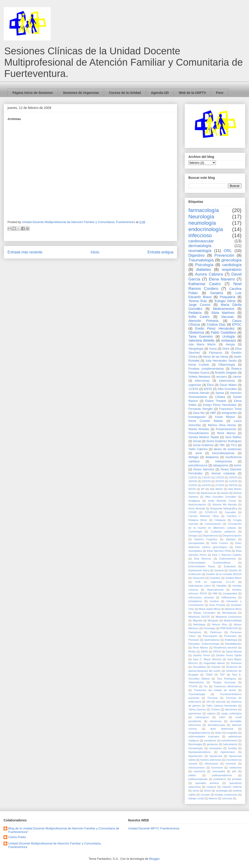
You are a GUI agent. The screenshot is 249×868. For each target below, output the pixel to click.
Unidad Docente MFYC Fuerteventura (154, 828)
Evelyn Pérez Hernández (220, 405)
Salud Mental (234, 652)
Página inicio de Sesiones (33, 93)
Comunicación (213, 524)
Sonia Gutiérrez (203, 445)
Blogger (154, 859)
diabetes (204, 270)
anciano (222, 377)
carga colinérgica (231, 713)
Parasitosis (195, 632)
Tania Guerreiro (201, 336)
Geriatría (217, 293)
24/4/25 (206, 485)
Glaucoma (199, 578)
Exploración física (199, 570)
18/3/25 (193, 481)
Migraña (197, 620)
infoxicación (211, 764)
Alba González (227, 389)
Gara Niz (199, 413)
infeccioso (200, 235)
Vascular (221, 702)
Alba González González (221, 497)
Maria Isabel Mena (210, 609)
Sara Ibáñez (233, 437)
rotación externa (232, 787)
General (219, 570)
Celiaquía (220, 520)
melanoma (235, 768)
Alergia (230, 344)
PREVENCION (229, 628)
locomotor (217, 768)
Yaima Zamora (197, 709)
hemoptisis (216, 748)
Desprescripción (232, 536)
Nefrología (199, 624)
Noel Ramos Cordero (215, 286)
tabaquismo (221, 465)
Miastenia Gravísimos (229, 617)
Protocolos (230, 636)
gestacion (213, 744)
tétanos (213, 798)
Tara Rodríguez (226, 679)
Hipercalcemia (215, 590)
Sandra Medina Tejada (204, 437)
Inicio (95, 252)
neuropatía (219, 771)
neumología (202, 223)
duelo (218, 733)
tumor (238, 465)
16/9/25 (233, 477)
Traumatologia (197, 694)
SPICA (217, 652)
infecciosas (202, 381)
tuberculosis (227, 381)
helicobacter (230, 744)
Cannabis (230, 512)
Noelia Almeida (199, 429)
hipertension (228, 752)
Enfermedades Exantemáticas (209, 563)
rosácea (211, 787)
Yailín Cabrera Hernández (222, 706)
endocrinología (206, 229)
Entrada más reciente (25, 252)
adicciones (231, 709)
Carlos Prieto (17, 837)
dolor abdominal (222, 729)
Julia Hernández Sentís (221, 361)
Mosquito (213, 620)
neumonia (199, 771)
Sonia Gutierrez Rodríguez (224, 441)
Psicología (204, 265)
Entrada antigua (160, 252)
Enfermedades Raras (202, 566)
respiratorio (232, 270)
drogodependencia (199, 733)
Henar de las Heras (216, 357)
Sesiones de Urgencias (81, 93)
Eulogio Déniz (225, 301)
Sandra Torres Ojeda (229, 655)
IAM (215, 593)
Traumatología (201, 260)
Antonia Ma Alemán (225, 504)
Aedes (225, 493)
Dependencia (210, 536)
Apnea (220, 393)
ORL (228, 251)
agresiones (195, 713)
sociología (222, 791)
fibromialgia (195, 744)
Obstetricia (196, 332)
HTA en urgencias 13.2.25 (215, 582)
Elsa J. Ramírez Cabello (227, 555)
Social (197, 441)
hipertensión (196, 756)
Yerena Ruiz (198, 301)
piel (234, 771)
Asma (213, 349)
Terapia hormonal (224, 682)
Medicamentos (224, 309)
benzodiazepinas (224, 453)
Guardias (215, 578)
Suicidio (216, 667)
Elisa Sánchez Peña (219, 551)
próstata (237, 779)
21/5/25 (233, 481)
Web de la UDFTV (192, 93)
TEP (222, 675)
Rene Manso (200, 648)
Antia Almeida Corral (222, 501)
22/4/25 (193, 485)
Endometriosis (228, 559)
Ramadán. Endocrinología (204, 644)
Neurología (201, 217)
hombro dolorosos (211, 760)
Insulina (214, 601)
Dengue (193, 536)
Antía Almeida (197, 508)
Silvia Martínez (223, 313)
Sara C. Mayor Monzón (207, 659)
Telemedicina (196, 682)
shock (207, 791)
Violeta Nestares (199, 377)
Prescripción (210, 636)
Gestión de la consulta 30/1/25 (224, 574)
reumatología (200, 251)
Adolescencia (209, 493)
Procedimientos (199, 433)
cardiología (232, 265)
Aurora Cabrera (209, 274)
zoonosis (227, 798)
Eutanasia (230, 566)
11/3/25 (193, 389)
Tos (206, 686)
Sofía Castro (199, 317)
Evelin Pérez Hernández (215, 328)
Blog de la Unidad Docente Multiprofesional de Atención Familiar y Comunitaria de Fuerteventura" (64, 830)
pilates (192, 775)
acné (199, 453)
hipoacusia (216, 756)
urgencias (195, 385)
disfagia (193, 457)
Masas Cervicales (204, 613)
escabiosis (210, 740)
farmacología (204, 210)
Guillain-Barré (233, 578)
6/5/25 (192, 489)
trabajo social (196, 798)
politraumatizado (198, 779)
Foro (220, 93)
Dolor (226, 349)
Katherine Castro (205, 284)
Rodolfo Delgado (226, 373)
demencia (216, 721)
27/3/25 (220, 485)
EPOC (237, 324)
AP (203, 489)
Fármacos (216, 353)
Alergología (196, 349)
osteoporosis (224, 461)
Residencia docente (225, 648)
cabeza (211, 713)
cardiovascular (201, 241)
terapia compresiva (226, 795)
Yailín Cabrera (198, 449)
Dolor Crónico (220, 543)
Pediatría (195, 313)
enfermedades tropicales (204, 736)
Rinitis (192, 652)
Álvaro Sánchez (204, 469)
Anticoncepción (197, 504)
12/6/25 (193, 477)
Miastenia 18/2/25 (199, 617)
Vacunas (227, 317)
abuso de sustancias (228, 449)
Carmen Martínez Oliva (204, 516)
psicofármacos (198, 465)
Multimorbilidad (233, 620)
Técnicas (212, 698)
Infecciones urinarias (201, 597)
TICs (234, 445)
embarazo (229, 340)
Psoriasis (194, 640)
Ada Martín (216, 489)
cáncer (237, 377)
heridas (232, 748)
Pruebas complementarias (206, 369)
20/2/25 (206, 481)
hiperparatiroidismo (200, 752)
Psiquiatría (228, 297)
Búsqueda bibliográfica (224, 508)
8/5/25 (208, 389)
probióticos (220, 779)
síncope (205, 795)
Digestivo (196, 255)
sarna (196, 791)
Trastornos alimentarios (228, 686)
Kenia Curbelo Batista (206, 421)
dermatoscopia (216, 725)
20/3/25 (220, 481)
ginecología (231, 260)
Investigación (197, 417)
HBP (213, 413)
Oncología (209, 628)
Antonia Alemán (199, 393)
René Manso (226, 433)
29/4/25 (233, 485)
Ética (210, 385)
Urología (228, 336)
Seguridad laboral (214, 663)
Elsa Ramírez (203, 559)
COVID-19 (211, 512)
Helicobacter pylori (199, 586)
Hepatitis (222, 586)
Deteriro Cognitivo (206, 539)
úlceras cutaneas (223, 473)
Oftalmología (227, 365)
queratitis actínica (207, 783)
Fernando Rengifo (200, 409)
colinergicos (202, 717)
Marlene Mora (233, 609)
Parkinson (216, 632)
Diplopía (231, 539)
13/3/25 (220, 477)
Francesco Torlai (230, 409)
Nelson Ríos (220, 624)
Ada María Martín (202, 344)
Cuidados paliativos (223, 532)
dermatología (200, 246)
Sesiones (236, 663)
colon (222, 717)
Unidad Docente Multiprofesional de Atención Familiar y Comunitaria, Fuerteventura (55, 845)
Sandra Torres (202, 655)
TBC (222, 445)
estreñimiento (229, 740)
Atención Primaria (203, 321)
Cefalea (220, 397)
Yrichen (215, 709)
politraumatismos (222, 775)
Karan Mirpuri (225, 417)
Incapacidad (230, 593)
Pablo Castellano (223, 332)
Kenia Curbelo (199, 365)
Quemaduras (212, 640)
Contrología (195, 532)
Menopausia (229, 613)
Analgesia (194, 501)
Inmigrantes (229, 413)
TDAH (209, 675)
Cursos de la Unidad (125, 93)
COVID (193, 512)
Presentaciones (226, 429)
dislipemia (212, 457)
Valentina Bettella (201, 340)
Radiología (231, 640)
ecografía (232, 733)
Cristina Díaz (216, 324)
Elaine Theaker (216, 401)
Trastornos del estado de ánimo (215, 690)
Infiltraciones (229, 597)
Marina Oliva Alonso (222, 425)
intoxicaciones (197, 768)
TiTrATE (193, 686)
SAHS (204, 652)
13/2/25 (206, 477)
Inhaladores (195, 601)
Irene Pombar (217, 605)
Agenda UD (160, 93)
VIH (208, 702)
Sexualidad (199, 667)
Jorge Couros (199, 305)
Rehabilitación (233, 644)
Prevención (224, 255)
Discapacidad (196, 543)
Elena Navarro (222, 279)
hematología (196, 748)
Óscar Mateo (228, 385)
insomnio (231, 764)
